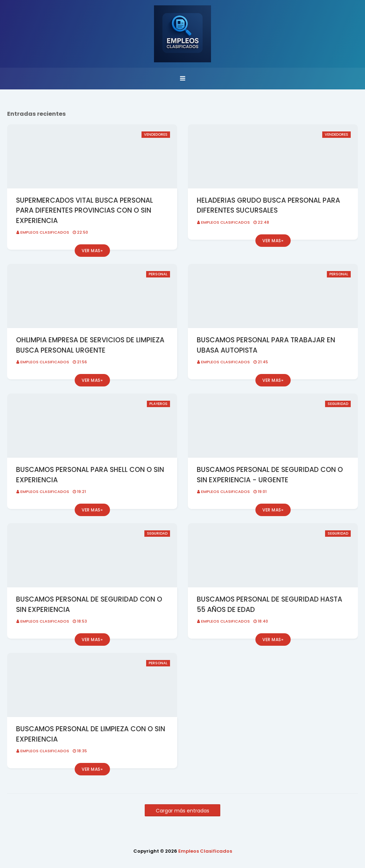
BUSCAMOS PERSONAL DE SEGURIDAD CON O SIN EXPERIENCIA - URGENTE (270, 475)
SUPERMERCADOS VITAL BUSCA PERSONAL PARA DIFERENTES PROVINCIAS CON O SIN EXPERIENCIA (84, 210)
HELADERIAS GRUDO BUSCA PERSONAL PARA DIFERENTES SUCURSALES (268, 206)
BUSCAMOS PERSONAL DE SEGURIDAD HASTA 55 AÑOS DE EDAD (269, 604)
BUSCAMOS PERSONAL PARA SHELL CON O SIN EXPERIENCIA (90, 475)
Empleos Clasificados (45, 232)
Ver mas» (92, 251)
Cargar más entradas (182, 811)
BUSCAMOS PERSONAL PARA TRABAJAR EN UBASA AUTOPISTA (266, 345)
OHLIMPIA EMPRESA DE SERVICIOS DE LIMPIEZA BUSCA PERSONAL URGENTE (90, 345)
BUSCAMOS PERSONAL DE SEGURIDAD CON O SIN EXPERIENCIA (89, 604)
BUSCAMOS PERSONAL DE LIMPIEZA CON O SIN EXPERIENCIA (91, 734)
